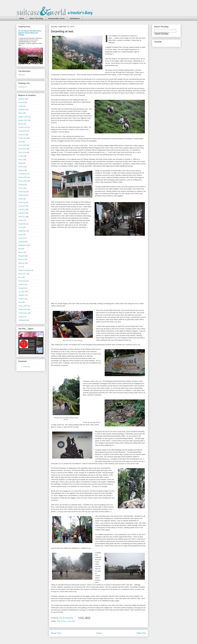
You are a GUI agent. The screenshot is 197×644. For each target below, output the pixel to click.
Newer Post (56, 633)
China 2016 (22, 149)
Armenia (21, 102)
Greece (21, 188)
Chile (20, 142)
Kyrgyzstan (22, 231)
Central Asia (22, 138)
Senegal (21, 288)
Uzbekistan (22, 320)
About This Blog (36, 18)
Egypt (20, 163)
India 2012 (22, 213)
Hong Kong (22, 202)
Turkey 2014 (22, 309)
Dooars (64, 621)
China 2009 (22, 145)
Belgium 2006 (23, 117)
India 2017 (22, 217)
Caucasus (22, 135)
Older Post (141, 633)
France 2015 (23, 181)
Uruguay (21, 317)
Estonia (21, 167)
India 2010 (71, 621)
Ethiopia (21, 170)
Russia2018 (22, 281)
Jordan (21, 220)
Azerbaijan (22, 110)
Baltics (21, 113)
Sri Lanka (22, 292)
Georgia (21, 185)
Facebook (27, 367)
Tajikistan (21, 295)
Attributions (75, 18)
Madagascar (22, 245)
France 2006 (23, 177)
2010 (59, 621)
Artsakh (21, 106)
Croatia (21, 156)
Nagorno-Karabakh (25, 270)
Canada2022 (23, 131)
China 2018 (22, 152)
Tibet (20, 302)
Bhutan (21, 124)
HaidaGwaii (22, 195)
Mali (20, 249)
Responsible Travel (56, 18)
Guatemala (22, 192)
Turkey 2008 (22, 306)
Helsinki (21, 199)
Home (22, 18)
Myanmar (21, 263)
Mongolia (21, 256)
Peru (20, 277)
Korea (20, 227)
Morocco (21, 259)
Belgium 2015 (23, 120)
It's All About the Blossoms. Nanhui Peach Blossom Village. (30, 33)
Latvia (20, 235)
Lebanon (21, 238)
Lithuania (21, 242)
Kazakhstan (22, 224)
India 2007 (22, 206)
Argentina (22, 99)
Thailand (21, 299)
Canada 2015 (23, 127)
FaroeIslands (23, 174)
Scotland (21, 284)
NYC (20, 267)
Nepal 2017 (22, 274)
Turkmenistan (23, 313)
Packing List (22, 87)
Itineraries (22, 75)
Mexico (21, 252)
